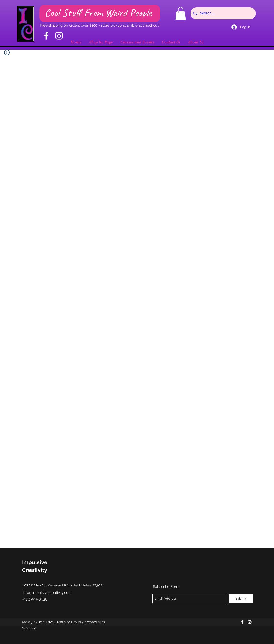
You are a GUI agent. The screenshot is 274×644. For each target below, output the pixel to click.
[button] (181, 13)
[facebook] (242, 622)
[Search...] (223, 13)
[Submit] (241, 599)
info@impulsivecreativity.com (47, 593)
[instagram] (250, 622)
